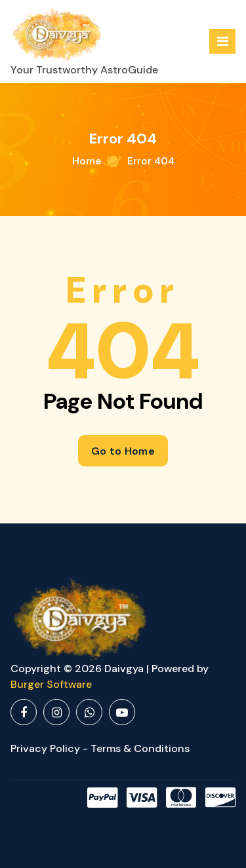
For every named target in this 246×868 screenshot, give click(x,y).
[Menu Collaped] (222, 41)
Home (87, 161)
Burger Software (51, 684)
